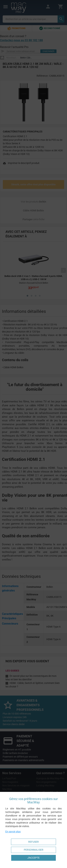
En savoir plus (13, 832)
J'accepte (33, 858)
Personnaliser (34, 850)
